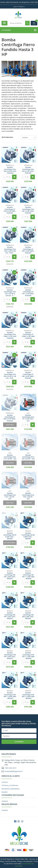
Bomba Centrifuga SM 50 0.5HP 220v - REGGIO (10, 536)
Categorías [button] (19, 30)
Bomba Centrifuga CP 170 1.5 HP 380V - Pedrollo (28, 293)
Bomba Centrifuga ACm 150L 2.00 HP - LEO (28, 496)
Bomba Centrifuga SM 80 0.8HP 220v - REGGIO (28, 536)
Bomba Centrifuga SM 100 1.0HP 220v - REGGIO (10, 576)
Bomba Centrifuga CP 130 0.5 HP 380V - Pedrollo (10, 210)
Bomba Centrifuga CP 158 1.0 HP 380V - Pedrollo (28, 250)
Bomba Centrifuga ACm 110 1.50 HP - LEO (10, 457)
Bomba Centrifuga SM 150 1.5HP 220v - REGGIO (10, 616)
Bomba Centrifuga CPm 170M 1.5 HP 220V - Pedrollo (10, 335)
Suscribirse (19, 742)
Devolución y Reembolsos (11, 789)
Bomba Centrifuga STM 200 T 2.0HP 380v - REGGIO (10, 695)
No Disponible (10, 543)
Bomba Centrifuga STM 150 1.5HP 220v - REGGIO (10, 656)
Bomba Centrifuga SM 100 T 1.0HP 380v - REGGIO (28, 576)
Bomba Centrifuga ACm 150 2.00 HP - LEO (28, 457)
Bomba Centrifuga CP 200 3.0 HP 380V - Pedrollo (10, 418)
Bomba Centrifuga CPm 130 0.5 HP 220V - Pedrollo (28, 170)
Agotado (10, 425)
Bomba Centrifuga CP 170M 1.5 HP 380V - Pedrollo (28, 335)
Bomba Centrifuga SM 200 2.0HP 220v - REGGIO (28, 616)
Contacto (5, 782)
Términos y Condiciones (10, 785)
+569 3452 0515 (10, 768)
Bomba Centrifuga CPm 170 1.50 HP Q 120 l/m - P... (10, 293)
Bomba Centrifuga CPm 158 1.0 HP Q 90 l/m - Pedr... (10, 250)
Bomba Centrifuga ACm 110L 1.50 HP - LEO (10, 496)
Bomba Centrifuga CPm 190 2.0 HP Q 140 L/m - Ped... (10, 375)
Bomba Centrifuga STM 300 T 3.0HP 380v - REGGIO (28, 695)
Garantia (4, 792)
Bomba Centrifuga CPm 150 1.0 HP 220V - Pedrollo (28, 210)
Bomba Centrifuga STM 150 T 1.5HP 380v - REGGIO (28, 656)
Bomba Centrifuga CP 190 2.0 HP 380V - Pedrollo (28, 375)
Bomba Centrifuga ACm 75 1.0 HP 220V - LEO (28, 418)
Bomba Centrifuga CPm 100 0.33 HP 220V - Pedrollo (10, 170)
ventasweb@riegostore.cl (14, 771)
